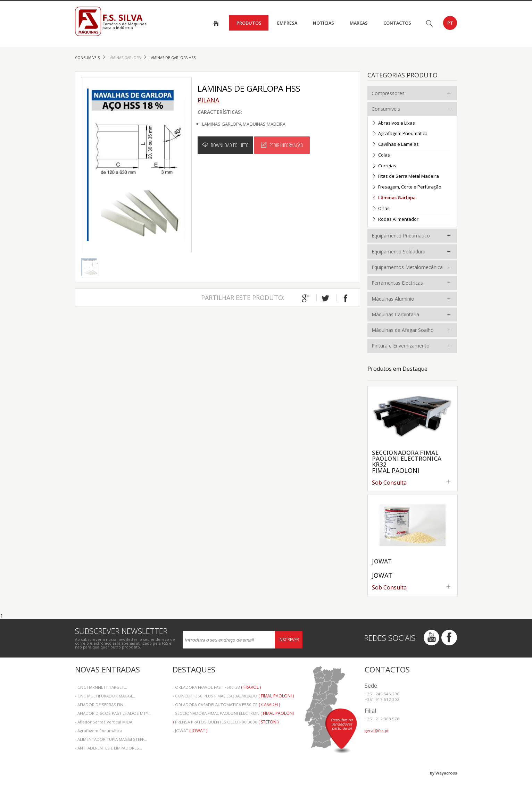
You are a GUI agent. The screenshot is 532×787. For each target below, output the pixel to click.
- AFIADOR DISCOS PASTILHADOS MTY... (113, 713)
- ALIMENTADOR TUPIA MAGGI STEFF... (111, 739)
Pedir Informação (282, 145)
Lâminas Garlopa (125, 58)
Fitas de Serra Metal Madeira (405, 177)
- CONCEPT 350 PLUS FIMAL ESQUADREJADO (233, 696)
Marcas (359, 23)
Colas (381, 155)
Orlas (381, 209)
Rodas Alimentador (395, 220)
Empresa (287, 23)
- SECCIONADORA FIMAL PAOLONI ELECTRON (233, 714)
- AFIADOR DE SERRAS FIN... (101, 705)
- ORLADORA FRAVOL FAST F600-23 (217, 687)
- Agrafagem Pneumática (99, 731)
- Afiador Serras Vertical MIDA (104, 722)
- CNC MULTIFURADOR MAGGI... (105, 696)
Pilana (208, 100)
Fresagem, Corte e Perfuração (407, 187)
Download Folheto (226, 145)
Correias (384, 166)
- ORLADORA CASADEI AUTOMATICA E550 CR (226, 705)
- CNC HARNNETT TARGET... (101, 687)
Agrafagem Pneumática (400, 134)
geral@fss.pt (377, 731)
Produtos (249, 23)
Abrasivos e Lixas (393, 123)
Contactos (397, 23)
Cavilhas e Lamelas (395, 145)
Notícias (323, 23)
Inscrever (289, 640)
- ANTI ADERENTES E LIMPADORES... (109, 748)
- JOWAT (190, 731)
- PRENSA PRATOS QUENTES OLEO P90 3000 (226, 722)
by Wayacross (443, 773)
